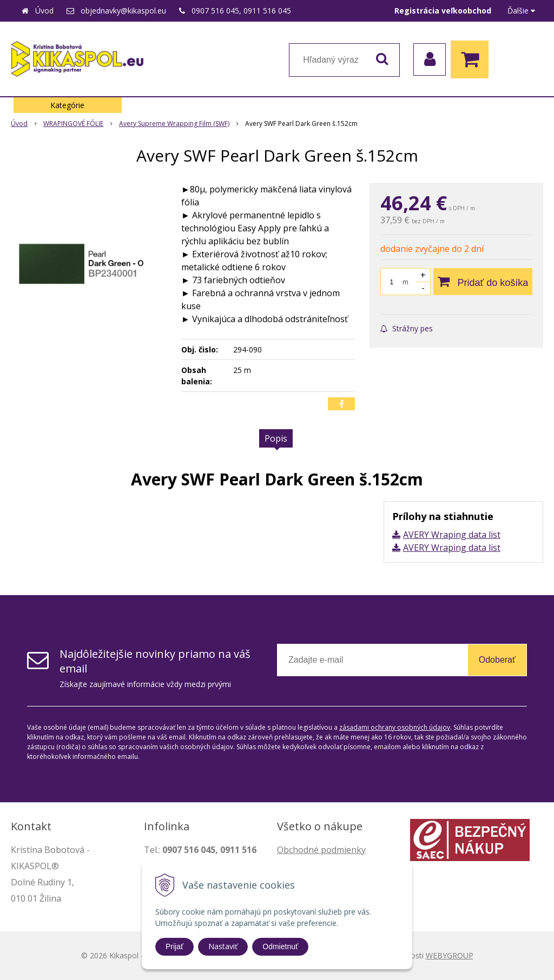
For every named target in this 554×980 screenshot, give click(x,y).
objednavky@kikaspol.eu (123, 11)
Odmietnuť (280, 946)
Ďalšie (521, 11)
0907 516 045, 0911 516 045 (241, 11)
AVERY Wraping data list (452, 535)
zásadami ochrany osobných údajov (395, 727)
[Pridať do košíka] (483, 282)
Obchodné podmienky (321, 850)
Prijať (174, 946)
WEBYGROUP (450, 955)
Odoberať (497, 660)
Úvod (44, 11)
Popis (276, 438)
